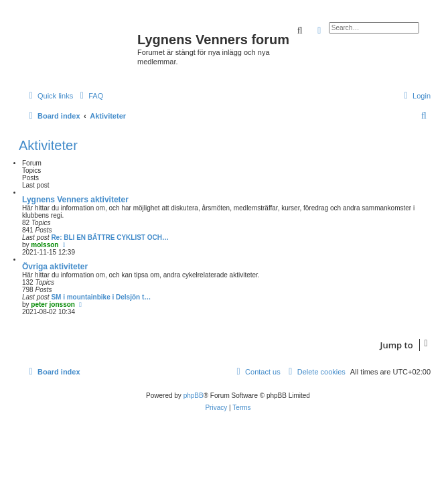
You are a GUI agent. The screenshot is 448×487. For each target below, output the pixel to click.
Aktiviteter (48, 145)
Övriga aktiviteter (55, 267)
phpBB (194, 396)
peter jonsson (53, 304)
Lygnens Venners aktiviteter (75, 200)
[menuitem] (90, 96)
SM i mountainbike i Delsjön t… (101, 297)
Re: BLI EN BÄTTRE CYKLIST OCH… (110, 237)
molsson (45, 245)
